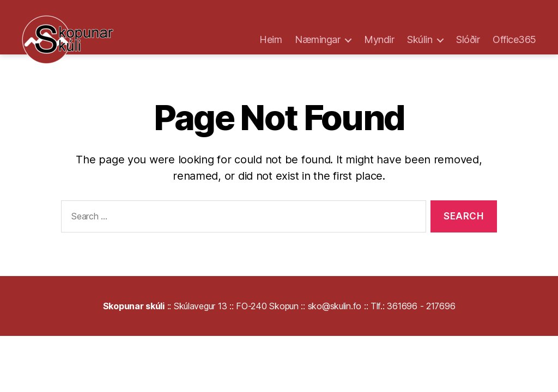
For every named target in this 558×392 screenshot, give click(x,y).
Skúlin (420, 39)
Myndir (379, 39)
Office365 (514, 39)
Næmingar (317, 39)
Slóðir (468, 39)
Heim (271, 39)
